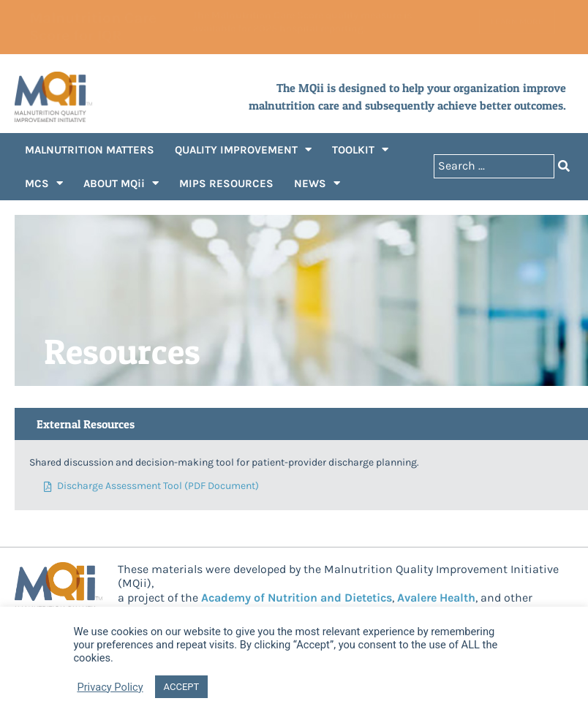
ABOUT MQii (121, 183)
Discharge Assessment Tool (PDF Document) (151, 486)
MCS (44, 183)
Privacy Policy (110, 687)
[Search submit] (564, 166)
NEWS (317, 183)
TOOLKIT (360, 149)
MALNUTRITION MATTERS (90, 150)
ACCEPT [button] (182, 687)
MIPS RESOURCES (226, 183)
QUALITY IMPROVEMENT (243, 149)
